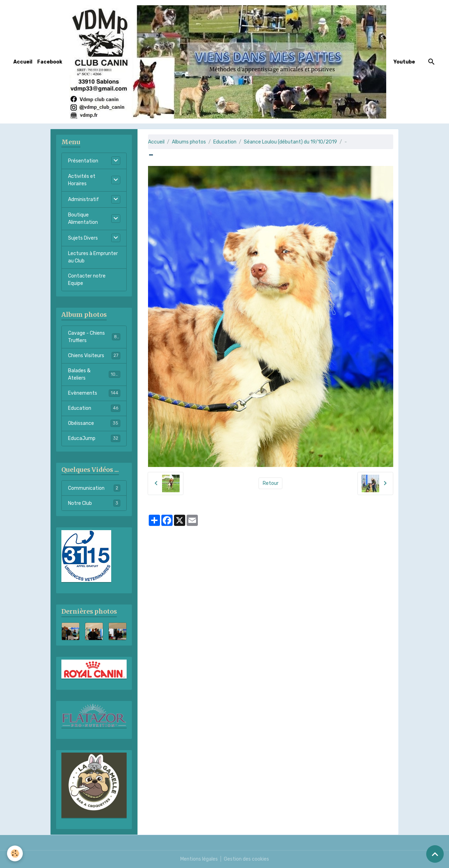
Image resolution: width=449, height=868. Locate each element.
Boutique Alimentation (83, 219)
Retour (271, 483)
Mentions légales (199, 859)
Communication (94, 488)
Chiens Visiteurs (94, 355)
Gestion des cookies (246, 859)
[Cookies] (15, 853)
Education (225, 142)
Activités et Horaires (82, 180)
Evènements (94, 393)
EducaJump (94, 438)
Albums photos (189, 142)
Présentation (83, 161)
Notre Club (94, 503)
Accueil (23, 62)
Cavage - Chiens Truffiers (94, 337)
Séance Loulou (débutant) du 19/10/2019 (290, 142)
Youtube (404, 62)
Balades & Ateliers (94, 374)
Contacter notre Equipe (87, 280)
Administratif (83, 199)
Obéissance (94, 423)
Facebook (50, 62)
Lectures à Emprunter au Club (93, 257)
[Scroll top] (435, 854)
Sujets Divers (83, 238)
